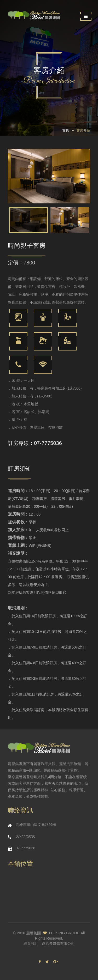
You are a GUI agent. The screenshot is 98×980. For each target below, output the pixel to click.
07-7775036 (48, 443)
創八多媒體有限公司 (58, 943)
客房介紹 (83, 130)
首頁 (66, 130)
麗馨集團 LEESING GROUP (53, 933)
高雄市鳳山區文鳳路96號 (36, 825)
